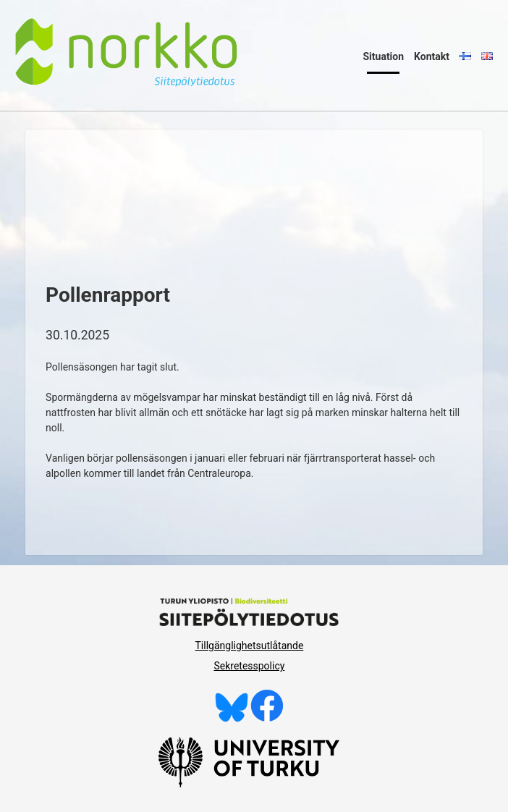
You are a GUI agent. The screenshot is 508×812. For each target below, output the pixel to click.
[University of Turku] (249, 784)
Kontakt (432, 56)
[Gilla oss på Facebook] (267, 719)
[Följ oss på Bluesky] (232, 719)
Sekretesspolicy (249, 666)
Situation (383, 56)
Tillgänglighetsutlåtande (250, 646)
